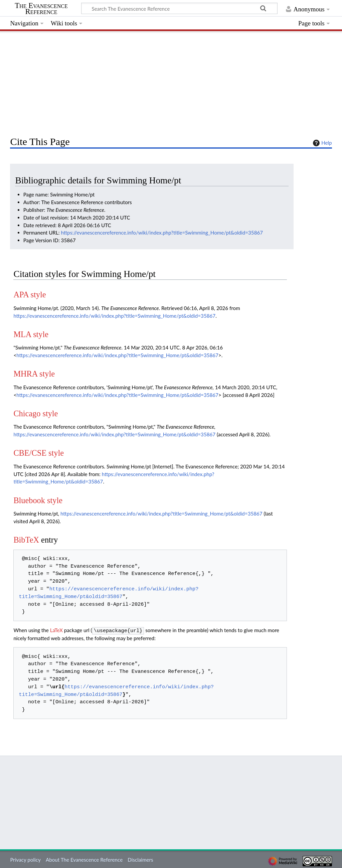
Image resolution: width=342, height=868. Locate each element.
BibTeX (26, 540)
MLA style (31, 334)
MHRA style (34, 374)
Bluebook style (38, 500)
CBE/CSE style (39, 453)
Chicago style (36, 413)
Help (321, 143)
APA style (30, 295)
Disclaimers (140, 859)
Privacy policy (25, 859)
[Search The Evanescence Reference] (179, 8)
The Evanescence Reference (41, 9)
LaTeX (56, 630)
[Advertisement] (171, 82)
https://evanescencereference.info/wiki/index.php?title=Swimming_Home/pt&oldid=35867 (162, 233)
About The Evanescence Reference (84, 859)
